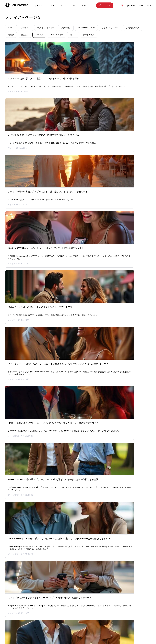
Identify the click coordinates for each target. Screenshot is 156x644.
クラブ (63, 5)
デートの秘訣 (89, 35)
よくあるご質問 (77, 616)
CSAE (103, 620)
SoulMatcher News (86, 28)
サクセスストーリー (46, 28)
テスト (51, 5)
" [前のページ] (57, 591)
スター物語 (66, 28)
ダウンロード (105, 5)
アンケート (26, 28)
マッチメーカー (57, 35)
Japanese (130, 5)
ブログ (42, 620)
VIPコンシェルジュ (81, 5)
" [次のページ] (99, 591)
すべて (11, 28)
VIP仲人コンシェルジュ (49, 616)
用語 (102, 616)
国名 (72, 620)
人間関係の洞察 (133, 28)
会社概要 (74, 613)
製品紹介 (25, 35)
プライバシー (106, 613)
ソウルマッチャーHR (110, 28)
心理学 (11, 35)
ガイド (73, 35)
